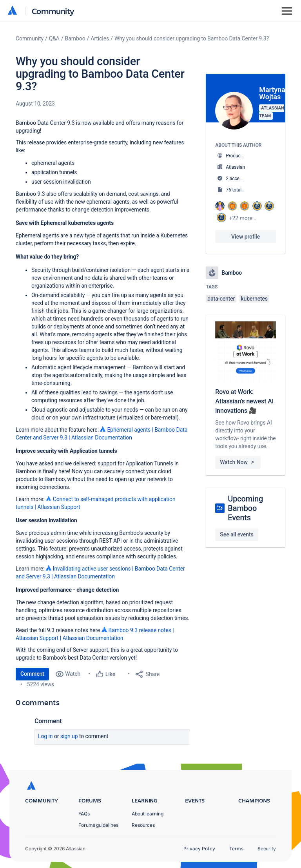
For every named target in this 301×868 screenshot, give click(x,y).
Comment (32, 674)
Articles (100, 38)
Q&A (54, 38)
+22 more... (243, 218)
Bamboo (75, 38)
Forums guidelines (98, 825)
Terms (236, 849)
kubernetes (254, 299)
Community (53, 11)
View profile (246, 237)
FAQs (84, 814)
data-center (221, 299)
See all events (237, 534)
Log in (45, 736)
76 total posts (240, 190)
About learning (148, 814)
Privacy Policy (199, 849)
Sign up (69, 736)
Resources (143, 825)
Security (267, 849)
